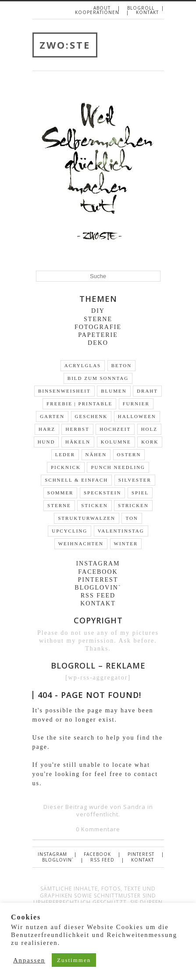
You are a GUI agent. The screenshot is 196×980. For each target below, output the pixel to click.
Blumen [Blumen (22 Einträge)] (114, 391)
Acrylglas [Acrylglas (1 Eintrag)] (83, 365)
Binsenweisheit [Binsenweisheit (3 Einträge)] (64, 391)
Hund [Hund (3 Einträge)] (46, 442)
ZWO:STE (65, 45)
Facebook (98, 572)
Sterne (98, 319)
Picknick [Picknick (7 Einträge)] (66, 467)
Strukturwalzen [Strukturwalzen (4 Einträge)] (87, 518)
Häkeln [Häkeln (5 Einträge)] (78, 442)
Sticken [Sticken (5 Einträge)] (94, 505)
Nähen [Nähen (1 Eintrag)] (96, 454)
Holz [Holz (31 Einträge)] (149, 429)
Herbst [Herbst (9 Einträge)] (77, 429)
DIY (98, 311)
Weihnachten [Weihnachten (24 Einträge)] (81, 544)
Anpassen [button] (29, 960)
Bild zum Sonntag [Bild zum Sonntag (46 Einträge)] (98, 378)
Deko (98, 343)
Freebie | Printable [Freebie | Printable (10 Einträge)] (79, 404)
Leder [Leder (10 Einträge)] (65, 454)
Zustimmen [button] (74, 960)
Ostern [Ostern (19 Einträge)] (129, 454)
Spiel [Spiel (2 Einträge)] (140, 493)
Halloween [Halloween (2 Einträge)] (137, 416)
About (102, 8)
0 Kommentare (98, 829)
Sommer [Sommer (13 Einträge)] (61, 493)
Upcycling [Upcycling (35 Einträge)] (69, 531)
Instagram (98, 563)
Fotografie (98, 327)
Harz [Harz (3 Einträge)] (47, 429)
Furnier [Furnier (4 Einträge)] (136, 404)
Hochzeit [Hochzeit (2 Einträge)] (115, 429)
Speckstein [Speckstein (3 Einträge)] (102, 493)
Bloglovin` (98, 588)
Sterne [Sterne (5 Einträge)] (59, 505)
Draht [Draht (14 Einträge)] (147, 391)
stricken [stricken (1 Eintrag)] (133, 505)
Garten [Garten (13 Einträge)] (52, 416)
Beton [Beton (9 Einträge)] (121, 365)
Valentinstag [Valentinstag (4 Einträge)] (121, 531)
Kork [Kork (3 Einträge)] (150, 442)
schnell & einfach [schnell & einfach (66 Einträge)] (76, 480)
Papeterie (98, 335)
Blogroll (141, 8)
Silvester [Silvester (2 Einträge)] (135, 480)
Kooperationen (97, 12)
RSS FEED (98, 596)
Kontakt (147, 12)
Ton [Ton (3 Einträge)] (132, 518)
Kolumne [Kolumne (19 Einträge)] (116, 442)
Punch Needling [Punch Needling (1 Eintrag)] (118, 467)
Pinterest (98, 580)
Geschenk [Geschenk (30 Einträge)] (91, 416)
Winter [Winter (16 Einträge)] (126, 544)
